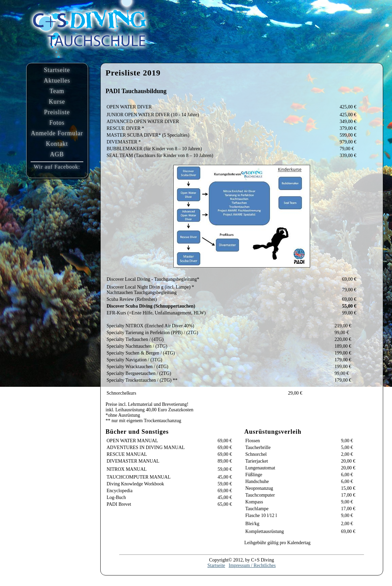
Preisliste (57, 112)
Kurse (57, 102)
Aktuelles (57, 81)
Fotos (57, 123)
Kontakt (57, 144)
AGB (57, 154)
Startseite (57, 70)
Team (57, 91)
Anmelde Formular (57, 133)
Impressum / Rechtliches (252, 565)
